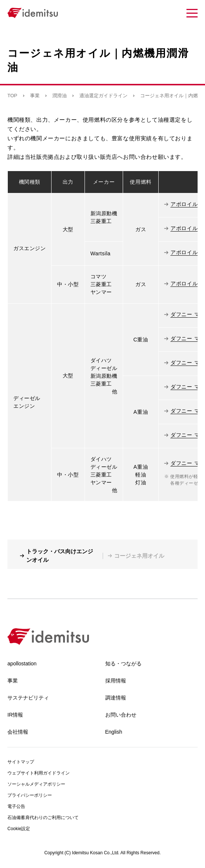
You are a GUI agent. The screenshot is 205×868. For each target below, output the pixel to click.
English (114, 732)
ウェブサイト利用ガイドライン (39, 773)
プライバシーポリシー (30, 795)
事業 (35, 96)
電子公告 (16, 806)
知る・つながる (123, 664)
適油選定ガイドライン (103, 96)
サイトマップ (21, 762)
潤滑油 (59, 96)
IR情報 (15, 715)
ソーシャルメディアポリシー (36, 784)
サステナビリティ (28, 698)
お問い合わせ (121, 715)
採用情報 (116, 681)
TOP (12, 96)
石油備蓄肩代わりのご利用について (43, 818)
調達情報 (116, 698)
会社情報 (18, 732)
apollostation (22, 664)
